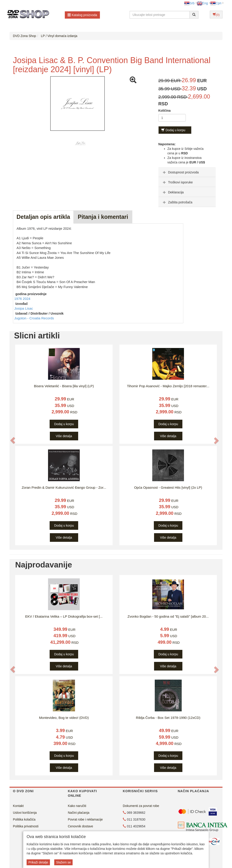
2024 (27, 299)
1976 (19, 299)
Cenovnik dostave (81, 826)
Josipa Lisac (24, 308)
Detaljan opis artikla (43, 217)
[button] (13, 440)
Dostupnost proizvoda (180, 172)
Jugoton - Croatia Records (34, 318)
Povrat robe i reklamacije (85, 819)
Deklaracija (173, 192)
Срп (216, 3)
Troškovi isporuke (177, 182)
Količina (164, 111)
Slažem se (63, 862)
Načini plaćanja (79, 813)
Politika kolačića (24, 819)
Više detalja (64, 436)
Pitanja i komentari (103, 217)
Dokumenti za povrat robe (141, 806)
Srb (189, 3)
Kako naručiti (77, 806)
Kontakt (18, 806)
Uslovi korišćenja (25, 813)
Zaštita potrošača (177, 202)
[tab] (187, 172)
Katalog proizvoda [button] (82, 15)
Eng (202, 3)
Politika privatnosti (26, 826)
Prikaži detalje (38, 862)
